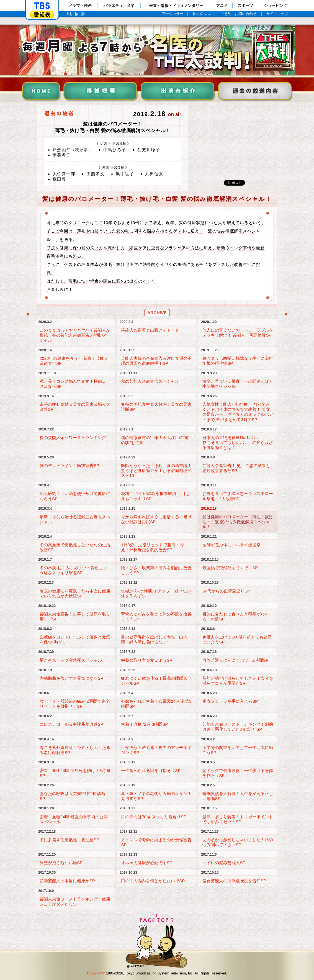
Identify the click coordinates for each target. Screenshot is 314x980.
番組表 (42, 15)
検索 (81, 14)
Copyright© (96, 973)
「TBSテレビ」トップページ (42, 6)
